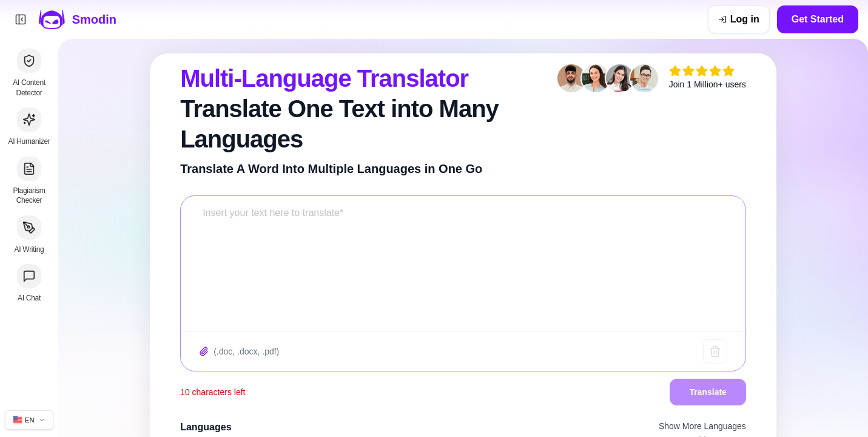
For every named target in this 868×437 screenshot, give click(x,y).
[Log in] (739, 19)
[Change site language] (29, 420)
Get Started (818, 19)
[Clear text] (715, 351)
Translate (708, 392)
